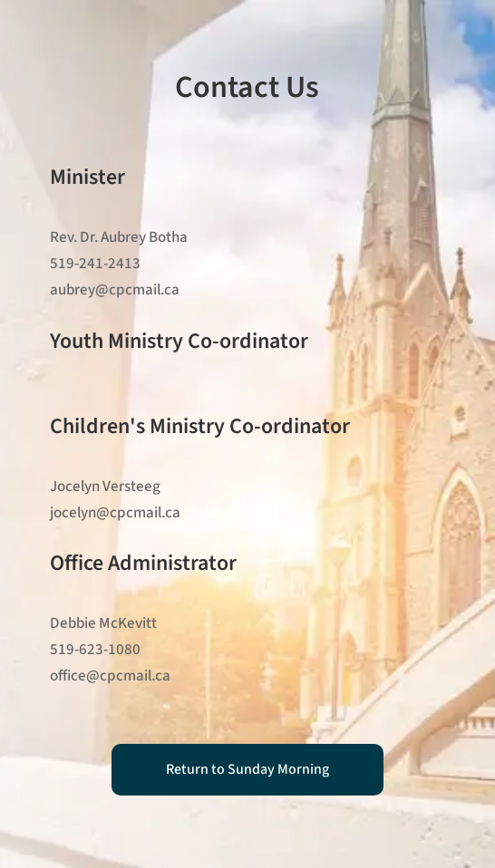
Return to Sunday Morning (247, 769)
